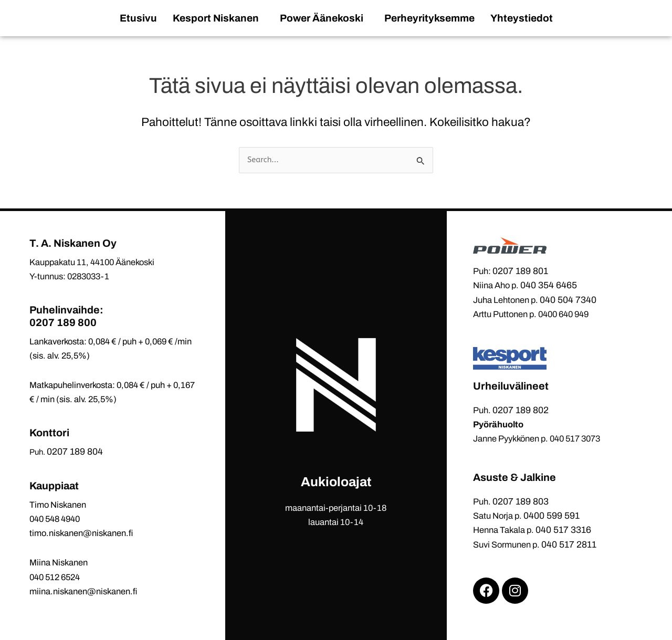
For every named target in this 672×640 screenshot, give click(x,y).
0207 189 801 (520, 271)
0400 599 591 (552, 516)
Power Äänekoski (322, 18)
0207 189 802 (521, 410)
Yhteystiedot (522, 18)
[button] (218, 18)
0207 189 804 (75, 452)
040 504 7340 (568, 300)
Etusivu (138, 18)
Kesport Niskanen (216, 18)
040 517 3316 (563, 530)
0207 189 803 (521, 501)
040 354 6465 (549, 285)
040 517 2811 (569, 544)
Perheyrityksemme (429, 18)
